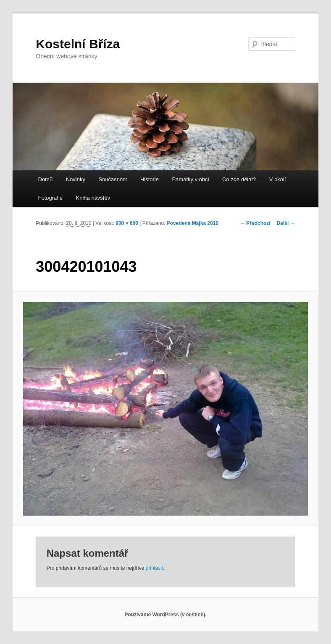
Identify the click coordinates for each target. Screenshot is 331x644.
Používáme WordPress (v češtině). (165, 615)
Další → (286, 223)
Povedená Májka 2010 (193, 223)
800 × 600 (127, 223)
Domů (46, 179)
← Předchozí (255, 223)
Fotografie (51, 198)
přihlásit (154, 568)
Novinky (76, 179)
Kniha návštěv (93, 198)
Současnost (113, 179)
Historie (150, 179)
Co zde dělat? (239, 179)
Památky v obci (190, 179)
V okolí (278, 179)
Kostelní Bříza (78, 44)
